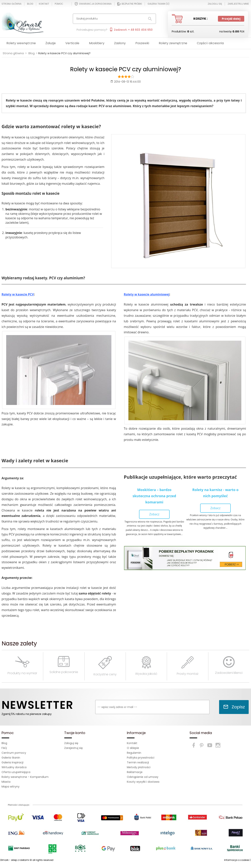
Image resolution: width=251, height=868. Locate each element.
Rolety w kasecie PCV (18, 294)
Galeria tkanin (11, 758)
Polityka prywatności (141, 758)
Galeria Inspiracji (12, 762)
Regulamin (134, 753)
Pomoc (59, 4)
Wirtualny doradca (14, 767)
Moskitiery (97, 43)
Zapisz (234, 707)
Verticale (72, 43)
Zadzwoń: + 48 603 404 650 (131, 30)
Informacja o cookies (237, 860)
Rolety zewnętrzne (173, 43)
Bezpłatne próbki (130, 4)
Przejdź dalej (231, 19)
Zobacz (154, 514)
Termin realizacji (138, 762)
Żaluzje (51, 43)
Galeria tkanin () (158, 4)
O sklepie (133, 748)
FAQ (4, 748)
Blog (30, 4)
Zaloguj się (71, 743)
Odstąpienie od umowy (143, 777)
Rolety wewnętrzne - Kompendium (25, 777)
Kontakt (44, 4)
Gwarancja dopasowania (93, 4)
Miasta (6, 782)
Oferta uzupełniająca (16, 772)
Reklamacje (135, 772)
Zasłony (120, 43)
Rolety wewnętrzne (21, 43)
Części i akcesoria (210, 43)
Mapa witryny (11, 787)
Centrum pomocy (14, 753)
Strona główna (12, 4)
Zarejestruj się (73, 748)
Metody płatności (139, 767)
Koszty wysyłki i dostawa (143, 782)
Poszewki (142, 43)
